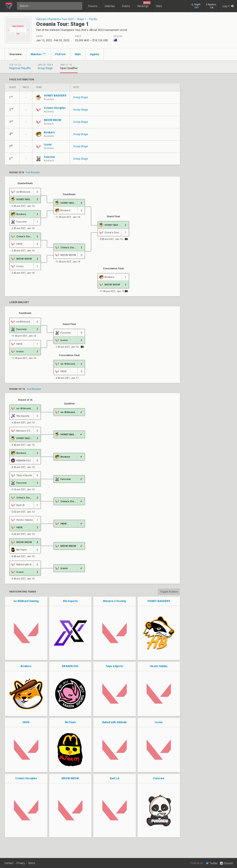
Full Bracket (33, 173)
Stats (159, 6)
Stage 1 (82, 19)
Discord (226, 863)
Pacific (93, 19)
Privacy (21, 863)
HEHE (26, 722)
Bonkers (26, 666)
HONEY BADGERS (159, 601)
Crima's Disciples (26, 778)
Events (126, 6)
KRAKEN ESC (70, 666)
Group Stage (81, 97)
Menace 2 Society (114, 601)
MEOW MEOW (70, 778)
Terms (32, 863)
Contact (9, 863)
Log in (228, 6)
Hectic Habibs (159, 666)
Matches (110, 6)
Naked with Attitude (114, 722)
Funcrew (159, 778)
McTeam (70, 722)
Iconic (159, 722)
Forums (93, 6)
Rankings (144, 5)
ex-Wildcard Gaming (26, 601)
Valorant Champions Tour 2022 (55, 19)
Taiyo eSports (114, 666)
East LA (115, 778)
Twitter (212, 863)
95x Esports (70, 601)
